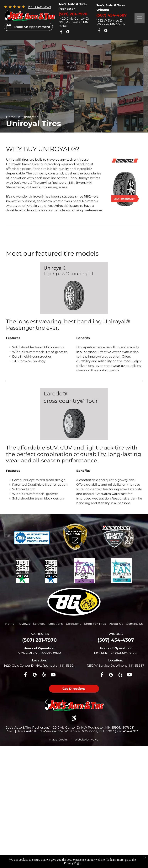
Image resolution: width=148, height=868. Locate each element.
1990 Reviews (40, 7)
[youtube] (53, 675)
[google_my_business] (68, 32)
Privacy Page (72, 863)
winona (116, 634)
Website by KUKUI (87, 740)
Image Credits (58, 740)
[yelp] (44, 675)
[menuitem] (10, 624)
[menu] (140, 18)
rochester (39, 634)
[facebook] (61, 32)
